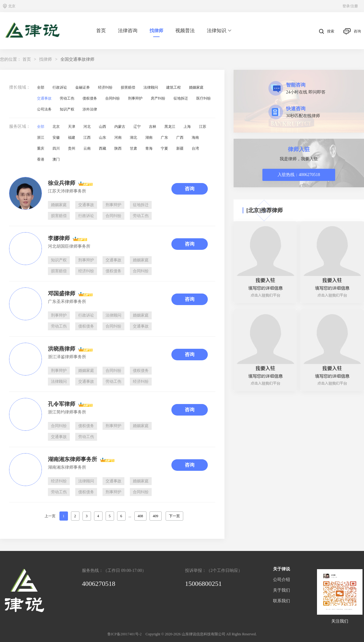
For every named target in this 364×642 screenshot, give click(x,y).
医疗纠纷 (204, 98)
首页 (101, 31)
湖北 (133, 138)
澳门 (56, 159)
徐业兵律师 (62, 183)
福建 (72, 138)
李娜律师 (59, 238)
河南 (118, 138)
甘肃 (133, 148)
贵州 (72, 148)
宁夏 (164, 148)
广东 (164, 138)
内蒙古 (120, 127)
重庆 (41, 148)
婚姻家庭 (196, 87)
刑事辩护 (135, 98)
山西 (103, 127)
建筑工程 (174, 87)
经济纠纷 (105, 87)
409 (156, 516)
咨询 (352, 31)
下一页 (174, 516)
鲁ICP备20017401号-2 (125, 634)
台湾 (195, 148)
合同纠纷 (113, 98)
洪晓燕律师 (62, 349)
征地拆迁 (181, 98)
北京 (56, 127)
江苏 (203, 127)
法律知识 (219, 31)
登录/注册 (350, 6)
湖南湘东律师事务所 (72, 459)
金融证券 (83, 87)
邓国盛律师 (62, 294)
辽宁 (137, 127)
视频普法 (185, 31)
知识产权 (67, 109)
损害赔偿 (128, 87)
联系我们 (281, 601)
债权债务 (90, 98)
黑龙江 (170, 127)
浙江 (41, 138)
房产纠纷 (158, 98)
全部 (41, 87)
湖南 (149, 138)
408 (140, 516)
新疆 (180, 148)
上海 (187, 127)
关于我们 (281, 590)
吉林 (153, 127)
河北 (87, 127)
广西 (180, 138)
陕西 (118, 148)
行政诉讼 (60, 87)
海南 (195, 138)
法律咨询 (128, 31)
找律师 (156, 31)
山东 (103, 138)
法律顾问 (151, 87)
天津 (72, 127)
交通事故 (44, 98)
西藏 (103, 148)
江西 (87, 138)
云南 (87, 148)
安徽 (56, 138)
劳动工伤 (67, 98)
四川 (56, 148)
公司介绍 (281, 580)
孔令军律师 (62, 404)
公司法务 (44, 109)
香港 (41, 159)
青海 (149, 148)
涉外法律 (90, 109)
